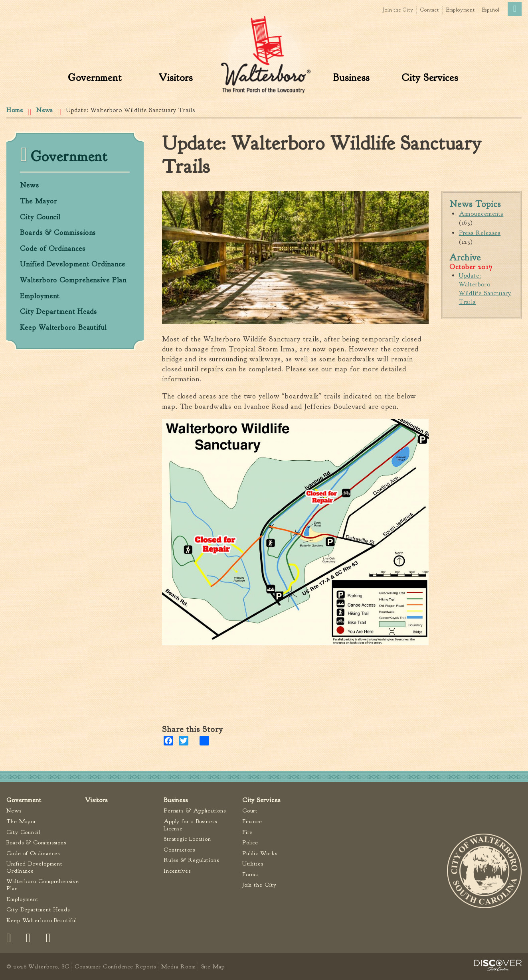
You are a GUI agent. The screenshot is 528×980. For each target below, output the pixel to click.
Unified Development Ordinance (72, 264)
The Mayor (38, 201)
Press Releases (480, 233)
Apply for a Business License (190, 825)
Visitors (175, 78)
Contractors (179, 850)
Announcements (481, 214)
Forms (250, 875)
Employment (461, 10)
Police (250, 843)
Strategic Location (187, 839)
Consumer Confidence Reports (115, 966)
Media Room (178, 966)
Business (351, 78)
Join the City (398, 10)
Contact (429, 10)
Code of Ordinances (52, 249)
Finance (252, 821)
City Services (430, 78)
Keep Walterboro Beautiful (63, 328)
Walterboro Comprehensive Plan (73, 280)
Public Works (260, 853)
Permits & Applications (195, 811)
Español (491, 10)
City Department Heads (58, 312)
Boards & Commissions (58, 233)
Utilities (253, 864)
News (45, 110)
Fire (248, 832)
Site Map (213, 966)
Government (95, 78)
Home (15, 110)
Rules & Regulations (191, 860)
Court (250, 811)
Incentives (177, 871)
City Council (40, 217)
